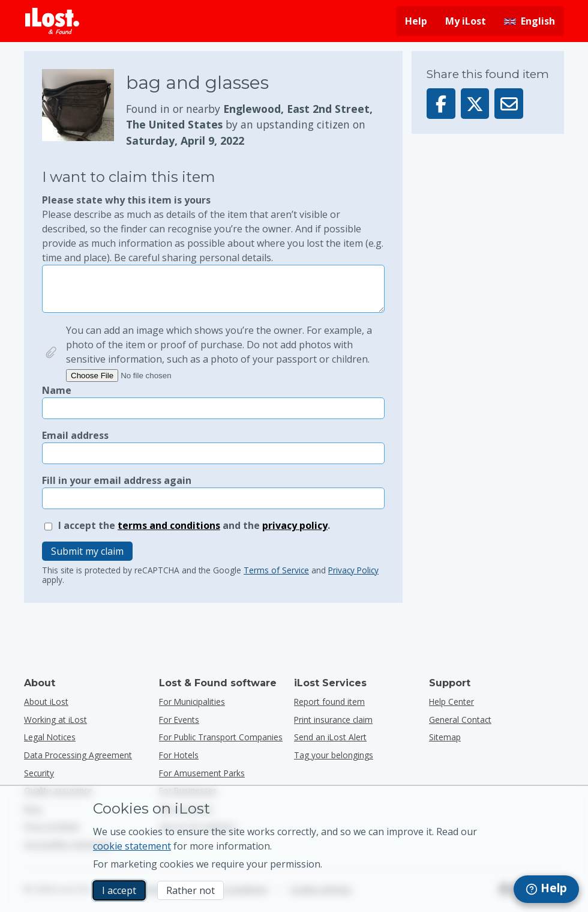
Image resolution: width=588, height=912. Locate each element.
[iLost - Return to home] (52, 21)
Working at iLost (55, 720)
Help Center (451, 702)
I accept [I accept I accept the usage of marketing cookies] (119, 890)
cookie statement (132, 846)
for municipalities (192, 702)
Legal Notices (50, 737)
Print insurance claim (333, 720)
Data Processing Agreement (78, 755)
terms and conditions (169, 525)
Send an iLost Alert (330, 737)
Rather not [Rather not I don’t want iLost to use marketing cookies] (190, 890)
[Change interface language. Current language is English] (529, 21)
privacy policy (295, 525)
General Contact (460, 720)
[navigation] (546, 889)
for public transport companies (221, 737)
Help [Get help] (416, 21)
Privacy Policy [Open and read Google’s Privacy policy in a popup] (353, 570)
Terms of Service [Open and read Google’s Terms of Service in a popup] (276, 570)
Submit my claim (87, 551)
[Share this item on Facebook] (441, 104)
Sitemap (445, 737)
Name (57, 390)
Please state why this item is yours (213, 229)
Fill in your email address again (117, 480)
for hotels (179, 755)
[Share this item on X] (475, 104)
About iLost (46, 702)
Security (39, 773)
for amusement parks (202, 773)
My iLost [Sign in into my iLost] (466, 21)
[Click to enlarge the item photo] (84, 109)
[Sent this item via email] (509, 104)
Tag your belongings (334, 755)
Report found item (329, 702)
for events (179, 720)
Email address (75, 435)
